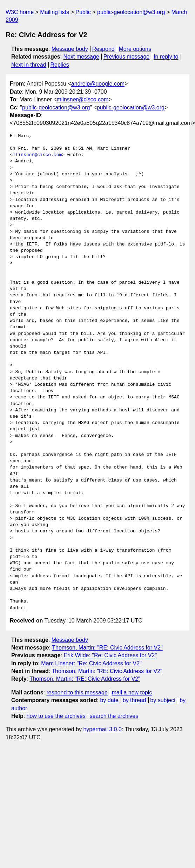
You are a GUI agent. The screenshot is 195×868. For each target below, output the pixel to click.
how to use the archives (56, 716)
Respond (103, 49)
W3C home (20, 12)
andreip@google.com (98, 84)
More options (135, 49)
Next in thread (29, 65)
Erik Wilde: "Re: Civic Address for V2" (110, 655)
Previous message (127, 57)
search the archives (114, 716)
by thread (135, 700)
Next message (81, 57)
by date (109, 700)
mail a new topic (132, 692)
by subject (163, 700)
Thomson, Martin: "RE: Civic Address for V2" (107, 648)
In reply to (166, 57)
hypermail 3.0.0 (102, 729)
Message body (70, 49)
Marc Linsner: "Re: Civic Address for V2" (91, 663)
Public (83, 12)
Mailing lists (55, 12)
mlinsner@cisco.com (83, 99)
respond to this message (77, 692)
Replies (59, 65)
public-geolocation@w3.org (131, 12)
